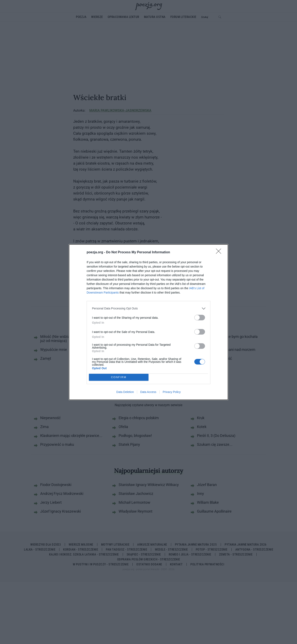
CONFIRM (119, 377)
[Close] (220, 252)
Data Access (148, 392)
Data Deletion (125, 392)
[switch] (200, 318)
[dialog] (148, 322)
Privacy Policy (172, 392)
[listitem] (148, 308)
